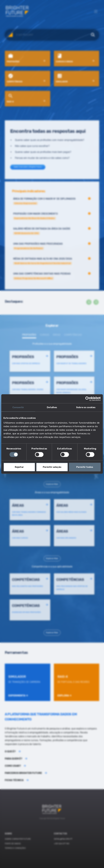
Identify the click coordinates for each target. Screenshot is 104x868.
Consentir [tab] (18, 407)
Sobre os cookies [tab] (86, 407)
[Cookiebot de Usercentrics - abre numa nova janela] (87, 399)
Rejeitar (19, 467)
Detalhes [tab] (52, 407)
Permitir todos (85, 467)
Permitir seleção (52, 467)
